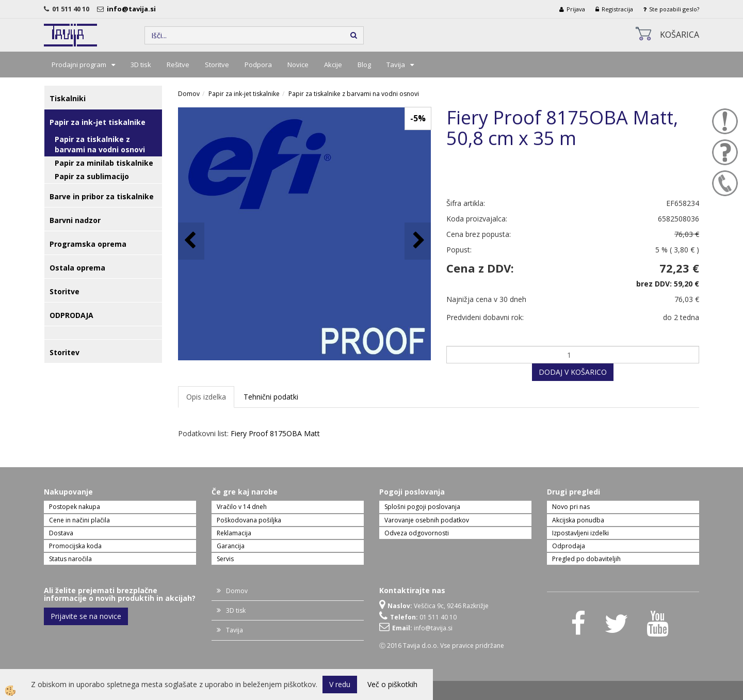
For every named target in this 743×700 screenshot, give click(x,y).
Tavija (396, 65)
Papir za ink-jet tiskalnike (244, 94)
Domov (189, 94)
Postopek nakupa (75, 507)
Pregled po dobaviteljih (586, 559)
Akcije (333, 65)
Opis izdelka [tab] (206, 397)
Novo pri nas (571, 507)
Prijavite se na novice (86, 616)
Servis (225, 559)
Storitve (217, 65)
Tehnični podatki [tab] (271, 397)
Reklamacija (234, 533)
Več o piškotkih (392, 684)
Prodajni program (79, 65)
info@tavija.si (133, 9)
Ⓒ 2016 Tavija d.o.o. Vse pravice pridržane (442, 646)
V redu (340, 684)
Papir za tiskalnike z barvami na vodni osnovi (100, 144)
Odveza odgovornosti (417, 533)
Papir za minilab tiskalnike (104, 163)
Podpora (258, 65)
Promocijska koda (75, 546)
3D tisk (141, 65)
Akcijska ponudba (578, 520)
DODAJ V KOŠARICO (573, 372)
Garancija (231, 546)
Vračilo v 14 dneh (242, 507)
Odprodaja (569, 546)
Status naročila (70, 559)
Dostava (61, 533)
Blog (364, 65)
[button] (418, 241)
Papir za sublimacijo (92, 176)
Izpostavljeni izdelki (580, 533)
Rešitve (178, 65)
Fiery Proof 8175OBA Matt (275, 433)
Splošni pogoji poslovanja (422, 507)
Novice (298, 65)
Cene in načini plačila (79, 520)
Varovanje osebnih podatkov (427, 520)
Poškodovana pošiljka (249, 520)
